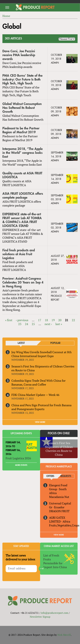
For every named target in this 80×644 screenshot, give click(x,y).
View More (59, 535)
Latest (21, 343)
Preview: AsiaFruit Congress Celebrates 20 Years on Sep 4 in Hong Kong (23, 282)
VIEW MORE (40, 422)
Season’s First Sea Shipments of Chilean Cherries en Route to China (43, 368)
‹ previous (22, 320)
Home (6, 16)
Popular (55, 343)
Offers (50, 476)
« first (9, 320)
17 (40, 320)
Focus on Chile (59, 433)
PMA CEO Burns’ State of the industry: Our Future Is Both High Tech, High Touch (22, 79)
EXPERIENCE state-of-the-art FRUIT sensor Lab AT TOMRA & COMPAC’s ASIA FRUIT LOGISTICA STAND (22, 220)
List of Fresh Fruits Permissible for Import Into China (55, 561)
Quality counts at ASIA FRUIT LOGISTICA (22, 175)
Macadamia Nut (59, 497)
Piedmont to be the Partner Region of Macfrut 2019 (21, 130)
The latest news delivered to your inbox (20, 557)
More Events (21, 465)
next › (48, 324)
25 (33, 324)
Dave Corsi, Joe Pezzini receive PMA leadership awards (19, 55)
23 (20, 324)
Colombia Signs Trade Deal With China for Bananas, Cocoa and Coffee (38, 382)
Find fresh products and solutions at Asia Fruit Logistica (19, 254)
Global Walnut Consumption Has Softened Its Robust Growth (22, 108)
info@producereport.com (54, 613)
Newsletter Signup (40, 617)
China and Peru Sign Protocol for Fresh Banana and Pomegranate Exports (41, 407)
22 (73, 320)
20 (60, 320)
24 (27, 324)
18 (46, 320)
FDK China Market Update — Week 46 (35, 395)
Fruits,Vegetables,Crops (64, 525)
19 (53, 320)
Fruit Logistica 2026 (18, 458)
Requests (66, 476)
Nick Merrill (64, 635)
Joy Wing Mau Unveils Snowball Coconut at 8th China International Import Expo (42, 354)
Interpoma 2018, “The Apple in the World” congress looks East (23, 153)
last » (59, 324)
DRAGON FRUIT (59, 511)
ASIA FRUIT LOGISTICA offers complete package (23, 196)
